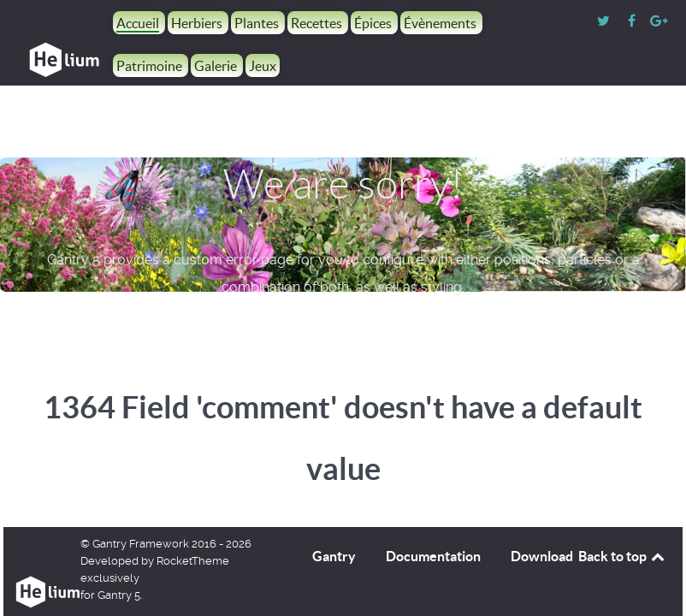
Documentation (433, 556)
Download (542, 556)
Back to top (623, 556)
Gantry (334, 556)
